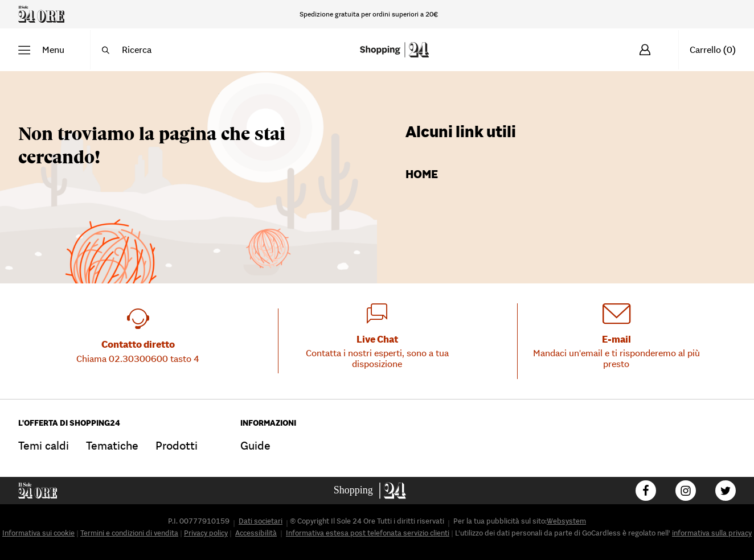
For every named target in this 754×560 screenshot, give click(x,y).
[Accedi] (645, 50)
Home (422, 174)
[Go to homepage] (377, 491)
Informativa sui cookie (38, 533)
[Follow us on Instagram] (686, 491)
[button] (41, 50)
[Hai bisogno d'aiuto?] (704, 14)
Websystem (566, 521)
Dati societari (261, 521)
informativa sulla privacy (712, 533)
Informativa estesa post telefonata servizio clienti (368, 533)
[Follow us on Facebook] (646, 491)
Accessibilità (256, 533)
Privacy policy (206, 533)
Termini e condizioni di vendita (129, 533)
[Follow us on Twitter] (726, 491)
